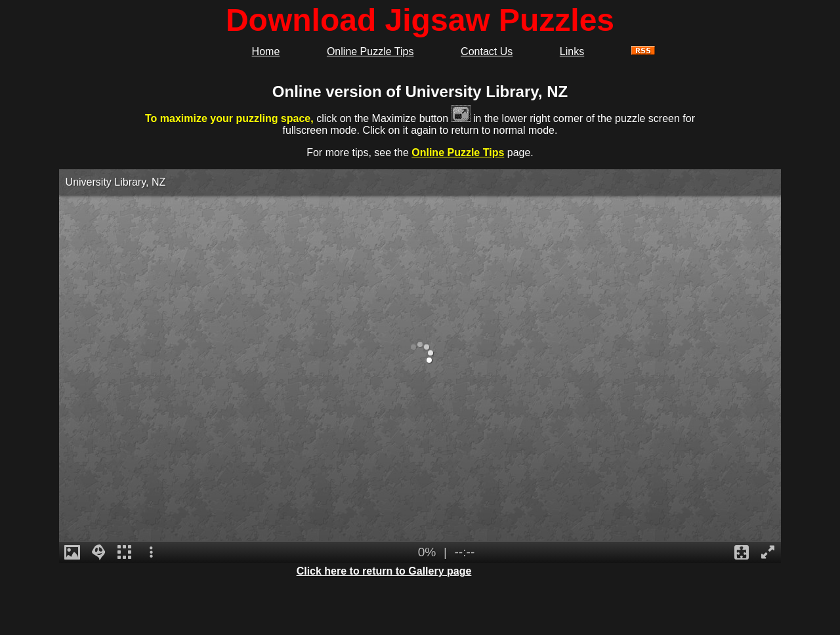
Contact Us (487, 51)
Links (572, 51)
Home (266, 51)
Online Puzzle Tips (370, 51)
